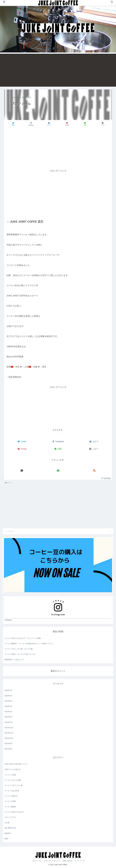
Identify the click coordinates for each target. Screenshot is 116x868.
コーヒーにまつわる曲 (13, 780)
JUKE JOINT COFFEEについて (16, 764)
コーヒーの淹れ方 (11, 796)
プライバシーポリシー (52, 861)
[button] (111, 531)
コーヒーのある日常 (12, 791)
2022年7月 (8, 690)
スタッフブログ (10, 817)
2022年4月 (8, 706)
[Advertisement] (58, 70)
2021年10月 (9, 738)
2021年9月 (8, 743)
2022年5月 (8, 701)
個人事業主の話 (10, 828)
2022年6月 (8, 696)
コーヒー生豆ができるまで (14, 812)
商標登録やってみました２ (14, 660)
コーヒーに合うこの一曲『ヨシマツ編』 (19, 649)
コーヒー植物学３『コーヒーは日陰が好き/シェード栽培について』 (29, 644)
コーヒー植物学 (10, 807)
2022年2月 (8, 717)
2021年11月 (9, 733)
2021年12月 (9, 728)
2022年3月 (8, 712)
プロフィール (36, 861)
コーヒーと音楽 (10, 775)
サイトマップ (80, 861)
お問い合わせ (67, 861)
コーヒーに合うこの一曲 (13, 785)
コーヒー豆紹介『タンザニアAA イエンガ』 (21, 654)
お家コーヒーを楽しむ (13, 769)
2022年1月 (8, 722)
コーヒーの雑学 (10, 801)
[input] (58, 531)
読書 (6, 839)
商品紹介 (8, 833)
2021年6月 (8, 749)
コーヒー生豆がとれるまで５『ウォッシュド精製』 (23, 638)
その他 (7, 823)
